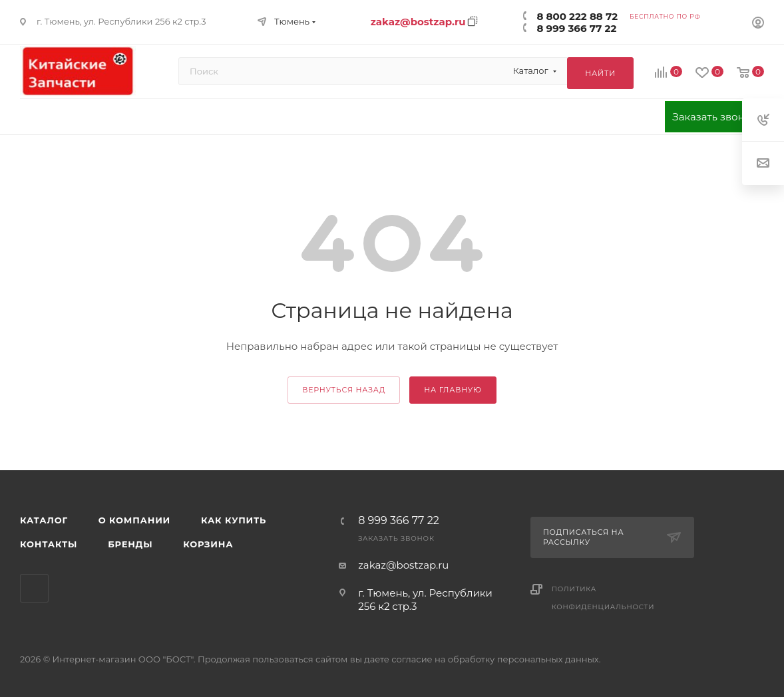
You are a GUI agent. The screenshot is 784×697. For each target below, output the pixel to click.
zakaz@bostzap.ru (418, 22)
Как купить (234, 520)
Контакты (49, 544)
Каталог (44, 520)
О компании (134, 520)
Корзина (208, 544)
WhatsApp (34, 588)
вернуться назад (344, 390)
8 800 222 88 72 (577, 16)
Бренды (130, 544)
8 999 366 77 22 (576, 28)
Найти (600, 73)
